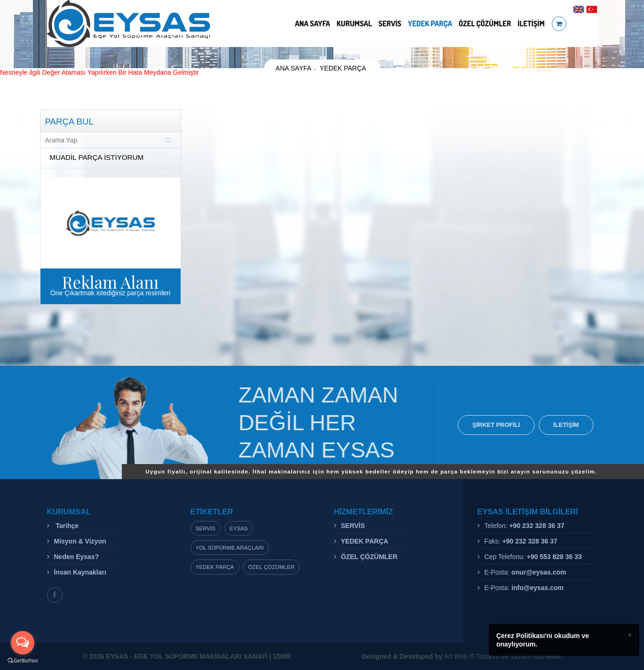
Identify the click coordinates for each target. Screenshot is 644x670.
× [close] (630, 635)
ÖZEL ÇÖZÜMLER (485, 24)
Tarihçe (67, 526)
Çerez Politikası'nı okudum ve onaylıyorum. (543, 640)
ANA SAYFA (313, 24)
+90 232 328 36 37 (537, 526)
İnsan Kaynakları (80, 572)
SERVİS (390, 24)
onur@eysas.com (539, 572)
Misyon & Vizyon (80, 541)
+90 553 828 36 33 (554, 557)
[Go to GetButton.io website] (23, 661)
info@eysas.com (537, 588)
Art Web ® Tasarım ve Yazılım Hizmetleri (462, 656)
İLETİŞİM (531, 24)
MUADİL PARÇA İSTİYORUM (97, 157)
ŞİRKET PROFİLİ (503, 425)
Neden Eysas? (77, 557)
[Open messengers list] (23, 643)
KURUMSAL (354, 24)
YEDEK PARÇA (430, 24)
